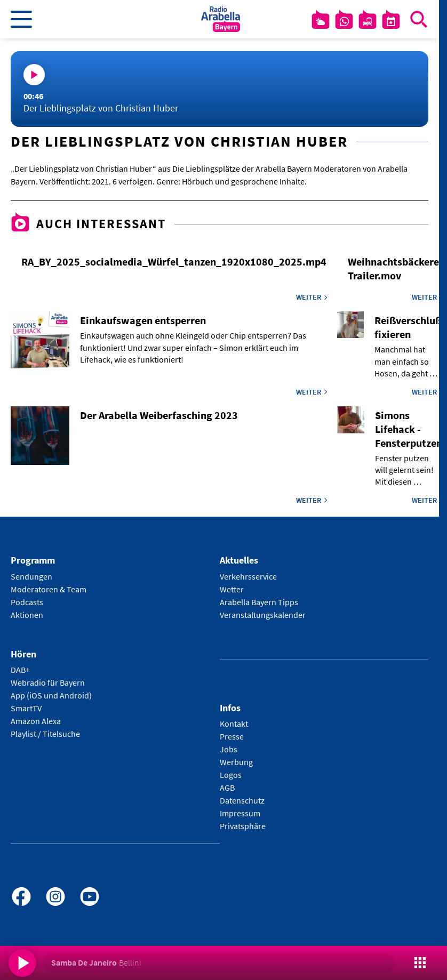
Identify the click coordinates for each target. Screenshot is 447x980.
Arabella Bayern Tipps (259, 602)
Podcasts (27, 602)
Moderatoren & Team (49, 589)
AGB (227, 788)
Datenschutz (242, 800)
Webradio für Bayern (48, 682)
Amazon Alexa (36, 721)
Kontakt (234, 724)
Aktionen (27, 615)
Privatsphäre (243, 826)
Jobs (229, 749)
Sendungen (31, 576)
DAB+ (20, 670)
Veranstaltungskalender (263, 615)
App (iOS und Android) (51, 695)
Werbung (236, 762)
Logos (231, 775)
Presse (232, 736)
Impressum (240, 813)
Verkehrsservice (248, 576)
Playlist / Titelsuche (45, 734)
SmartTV (26, 708)
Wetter (232, 589)
